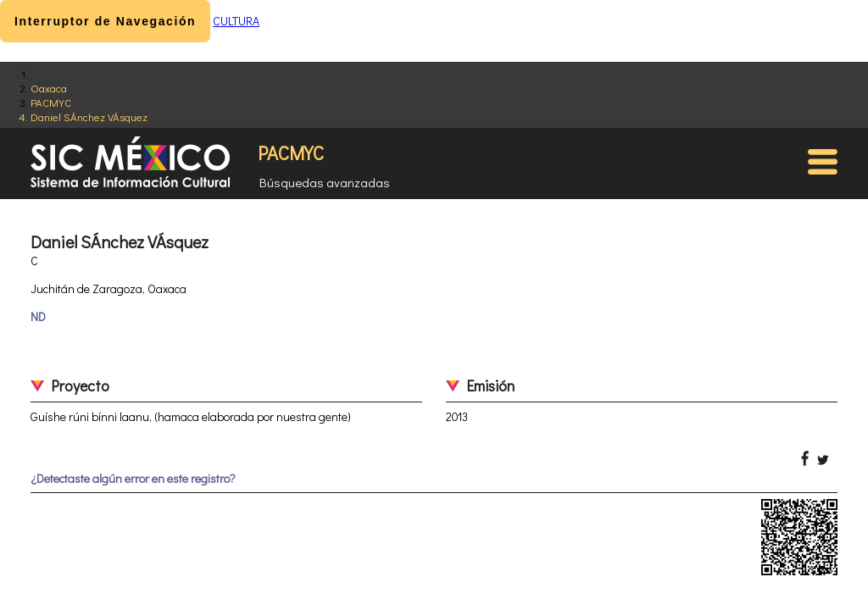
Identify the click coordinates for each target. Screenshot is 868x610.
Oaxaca (49, 88)
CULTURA (236, 21)
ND (38, 316)
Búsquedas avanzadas (325, 182)
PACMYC (51, 102)
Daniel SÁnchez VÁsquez (89, 116)
